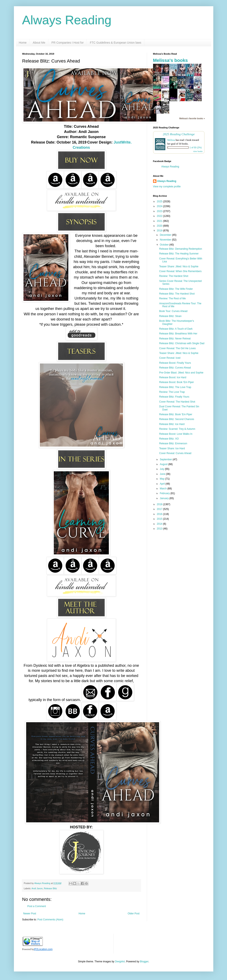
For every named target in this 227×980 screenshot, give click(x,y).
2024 (160, 206)
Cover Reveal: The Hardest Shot (177, 402)
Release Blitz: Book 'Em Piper (176, 414)
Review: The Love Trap (172, 392)
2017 (160, 509)
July (162, 469)
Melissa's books (171, 60)
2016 (160, 514)
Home (23, 43)
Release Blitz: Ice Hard (172, 424)
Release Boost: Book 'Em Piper (176, 382)
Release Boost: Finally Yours (175, 363)
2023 (160, 211)
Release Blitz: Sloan (170, 316)
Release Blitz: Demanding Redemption (180, 249)
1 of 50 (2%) (196, 147)
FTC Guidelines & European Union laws (116, 43)
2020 (160, 226)
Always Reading (67, 20)
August (164, 464)
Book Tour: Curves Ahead (173, 311)
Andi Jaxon (37, 888)
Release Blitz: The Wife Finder (176, 289)
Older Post (134, 914)
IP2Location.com (43, 949)
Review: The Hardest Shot (174, 276)
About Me (39, 43)
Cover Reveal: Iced (170, 358)
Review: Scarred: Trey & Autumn (177, 429)
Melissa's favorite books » (192, 118)
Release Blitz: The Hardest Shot (177, 294)
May (162, 479)
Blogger (144, 962)
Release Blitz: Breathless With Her (178, 334)
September (166, 459)
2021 (160, 221)
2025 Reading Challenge (179, 134)
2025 (160, 201)
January (164, 498)
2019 (160, 231)
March (164, 489)
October (164, 245)
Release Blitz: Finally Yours (174, 397)
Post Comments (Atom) (50, 920)
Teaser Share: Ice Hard (172, 448)
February (165, 493)
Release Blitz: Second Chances (177, 419)
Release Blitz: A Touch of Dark (176, 329)
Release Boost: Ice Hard (173, 377)
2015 (160, 519)
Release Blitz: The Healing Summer (179, 254)
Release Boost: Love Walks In (176, 434)
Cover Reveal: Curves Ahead (175, 453)
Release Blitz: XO (169, 439)
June (163, 474)
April (163, 484)
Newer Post (30, 914)
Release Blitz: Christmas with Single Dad (182, 343)
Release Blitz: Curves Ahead (175, 368)
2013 (160, 529)
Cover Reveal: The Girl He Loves (177, 348)
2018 (160, 504)
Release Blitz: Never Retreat (175, 339)
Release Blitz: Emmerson (173, 443)
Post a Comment (37, 906)
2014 (160, 524)
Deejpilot (120, 962)
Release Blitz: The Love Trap (175, 387)
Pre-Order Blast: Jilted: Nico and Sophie (181, 373)
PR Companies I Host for (68, 43)
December (166, 235)
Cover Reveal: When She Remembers (180, 271)
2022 (160, 216)
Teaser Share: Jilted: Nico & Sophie (179, 266)
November (166, 240)
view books (198, 151)
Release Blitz (50, 888)
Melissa (171, 140)
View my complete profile (167, 187)
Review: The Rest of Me (172, 298)
